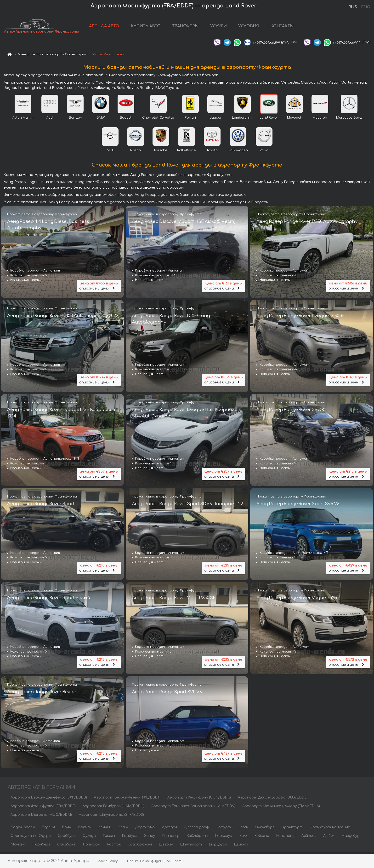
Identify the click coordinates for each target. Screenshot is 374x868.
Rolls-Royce (187, 152)
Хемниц (105, 829)
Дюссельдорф (196, 829)
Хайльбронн (197, 837)
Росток (114, 846)
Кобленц (262, 837)
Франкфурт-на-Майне (330, 829)
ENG (365, 7)
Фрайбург (67, 837)
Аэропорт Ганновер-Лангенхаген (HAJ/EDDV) (193, 807)
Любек (329, 837)
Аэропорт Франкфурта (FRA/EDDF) (43, 807)
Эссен (243, 829)
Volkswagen (238, 152)
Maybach (295, 119)
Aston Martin (23, 119)
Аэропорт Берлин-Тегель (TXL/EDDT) (127, 799)
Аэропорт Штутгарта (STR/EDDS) (111, 816)
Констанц (285, 837)
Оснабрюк (67, 846)
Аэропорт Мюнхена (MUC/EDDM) (41, 816)
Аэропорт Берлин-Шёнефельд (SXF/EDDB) (49, 799)
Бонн (66, 829)
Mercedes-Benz (349, 119)
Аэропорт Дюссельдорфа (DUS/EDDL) (273, 799)
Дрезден (169, 829)
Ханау (150, 837)
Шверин (166, 846)
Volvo (264, 152)
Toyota (212, 152)
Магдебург (351, 837)
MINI (110, 152)
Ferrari (190, 119)
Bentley (75, 119)
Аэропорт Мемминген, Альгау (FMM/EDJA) (281, 807)
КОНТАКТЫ (282, 27)
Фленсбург (265, 829)
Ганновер (171, 837)
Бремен (85, 829)
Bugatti (126, 119)
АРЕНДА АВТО (104, 27)
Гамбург (130, 837)
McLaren (320, 119)
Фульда (89, 837)
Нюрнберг (41, 846)
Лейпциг (309, 837)
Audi (50, 119)
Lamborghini (242, 119)
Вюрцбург (218, 846)
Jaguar (216, 119)
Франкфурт (292, 829)
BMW (101, 119)
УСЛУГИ (218, 27)
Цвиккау (241, 846)
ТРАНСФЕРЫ (185, 27)
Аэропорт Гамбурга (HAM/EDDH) (113, 807)
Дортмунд (145, 829)
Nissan (135, 152)
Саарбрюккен (140, 846)
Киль (243, 837)
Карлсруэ (224, 837)
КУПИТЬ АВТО (146, 27)
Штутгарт (191, 846)
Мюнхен (18, 846)
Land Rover (269, 119)
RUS (353, 7)
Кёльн (123, 829)
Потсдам (91, 846)
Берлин (48, 829)
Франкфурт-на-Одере (31, 837)
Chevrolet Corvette (158, 119)
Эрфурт (223, 829)
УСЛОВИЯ (249, 27)
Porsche (161, 152)
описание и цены (99, 287)
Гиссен (109, 837)
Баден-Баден (23, 829)
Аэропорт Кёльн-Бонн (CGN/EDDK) (199, 799)
